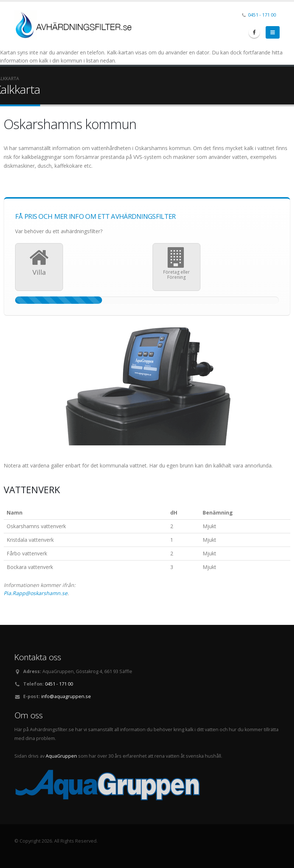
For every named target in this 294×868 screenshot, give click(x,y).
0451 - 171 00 (262, 15)
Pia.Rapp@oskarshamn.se (36, 593)
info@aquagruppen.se (66, 696)
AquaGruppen (61, 756)
